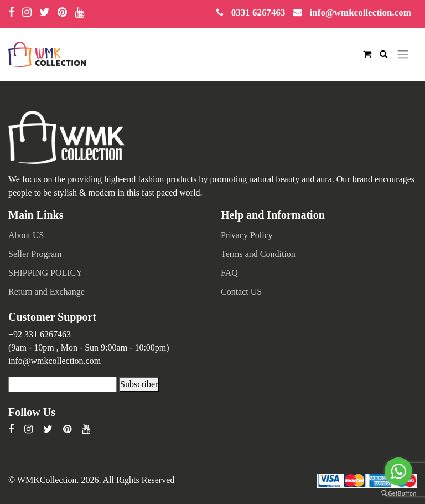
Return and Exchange (46, 292)
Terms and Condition (258, 254)
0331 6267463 (258, 12)
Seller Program (35, 254)
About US (26, 235)
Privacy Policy (247, 235)
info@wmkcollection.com (361, 12)
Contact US (241, 292)
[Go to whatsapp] (398, 471)
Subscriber (139, 384)
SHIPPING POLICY (45, 273)
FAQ (229, 273)
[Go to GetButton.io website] (398, 493)
